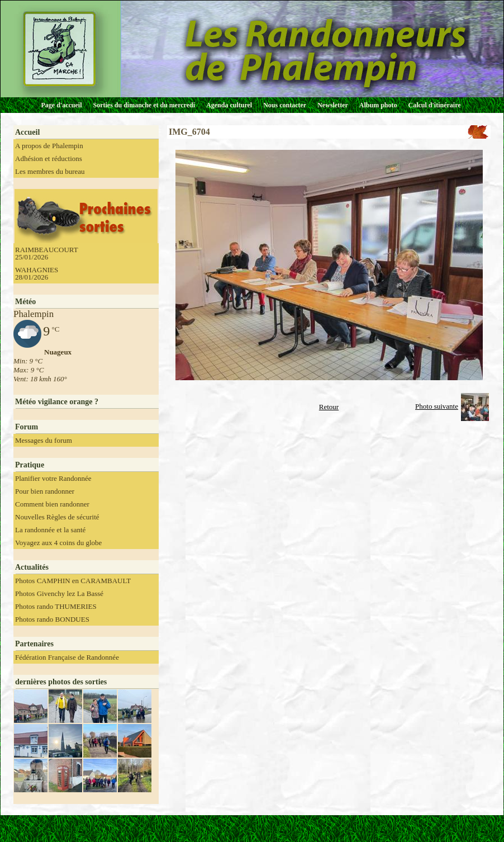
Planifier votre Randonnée (53, 478)
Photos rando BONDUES (52, 619)
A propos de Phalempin (49, 146)
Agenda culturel (229, 105)
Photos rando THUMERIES (56, 606)
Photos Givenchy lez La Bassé (59, 593)
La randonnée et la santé (50, 530)
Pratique (30, 465)
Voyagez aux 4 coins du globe (58, 543)
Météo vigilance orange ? (57, 402)
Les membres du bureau (50, 171)
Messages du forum (44, 440)
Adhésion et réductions (49, 159)
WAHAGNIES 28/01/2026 (37, 273)
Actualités (32, 567)
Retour (329, 407)
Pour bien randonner (45, 491)
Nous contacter (285, 105)
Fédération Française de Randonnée (67, 657)
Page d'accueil (62, 105)
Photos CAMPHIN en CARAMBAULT (73, 581)
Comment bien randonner (52, 504)
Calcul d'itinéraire (434, 105)
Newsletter (333, 105)
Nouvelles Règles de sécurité (57, 517)
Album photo (378, 105)
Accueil (27, 132)
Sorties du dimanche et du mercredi (144, 105)
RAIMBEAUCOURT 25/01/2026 (47, 253)
